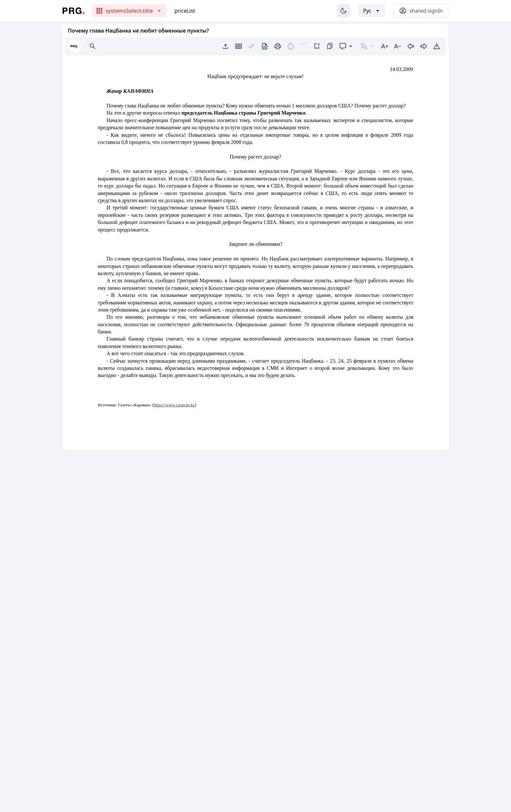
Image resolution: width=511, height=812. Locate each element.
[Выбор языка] (372, 11)
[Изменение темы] (343, 11)
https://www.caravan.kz (174, 405)
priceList (185, 11)
